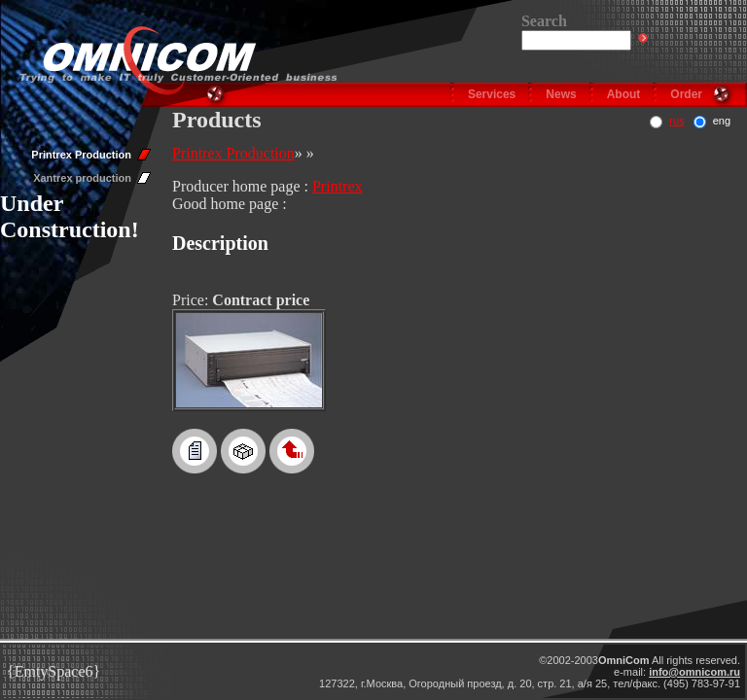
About (624, 94)
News (561, 94)
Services (492, 94)
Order (686, 94)
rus (676, 121)
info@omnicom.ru (694, 672)
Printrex (338, 186)
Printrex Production (81, 155)
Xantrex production (82, 178)
